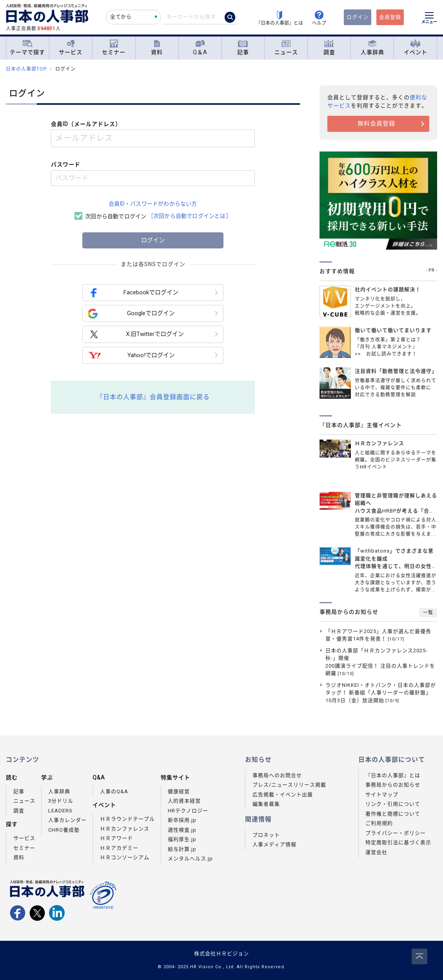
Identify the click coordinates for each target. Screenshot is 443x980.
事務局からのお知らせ (393, 785)
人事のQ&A (114, 791)
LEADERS (60, 811)
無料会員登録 (376, 124)
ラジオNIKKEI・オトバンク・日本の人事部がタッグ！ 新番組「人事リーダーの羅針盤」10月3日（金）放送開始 (381, 693)
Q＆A (200, 48)
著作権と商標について (393, 814)
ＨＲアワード (116, 838)
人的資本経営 (184, 801)
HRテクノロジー (188, 811)
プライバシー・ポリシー (396, 833)
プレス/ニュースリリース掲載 (289, 785)
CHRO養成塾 (64, 830)
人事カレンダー (67, 820)
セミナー (114, 48)
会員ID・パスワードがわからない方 (153, 204)
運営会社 (376, 852)
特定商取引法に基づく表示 (398, 842)
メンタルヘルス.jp (190, 859)
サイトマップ (382, 795)
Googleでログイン (131, 313)
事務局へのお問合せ (277, 775)
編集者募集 (266, 804)
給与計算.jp (182, 849)
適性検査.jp (182, 830)
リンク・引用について (393, 804)
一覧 (428, 613)
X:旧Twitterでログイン (136, 335)
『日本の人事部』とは (393, 775)
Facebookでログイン (133, 293)
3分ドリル (61, 801)
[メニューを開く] (429, 19)
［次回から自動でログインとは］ (190, 216)
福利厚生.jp (182, 839)
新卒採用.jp (182, 820)
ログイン (358, 17)
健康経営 (179, 791)
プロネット (266, 835)
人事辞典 (372, 48)
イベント (416, 48)
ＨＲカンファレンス (125, 829)
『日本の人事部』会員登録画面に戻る (153, 397)
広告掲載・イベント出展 (283, 795)
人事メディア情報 (274, 844)
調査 (329, 48)
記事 (243, 48)
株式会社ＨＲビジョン (221, 954)
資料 (157, 48)
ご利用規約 (379, 823)
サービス (71, 48)
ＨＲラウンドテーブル (127, 819)
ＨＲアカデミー (119, 848)
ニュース (286, 48)
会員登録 (390, 17)
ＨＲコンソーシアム (125, 857)
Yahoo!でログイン (131, 355)
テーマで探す (27, 47)
